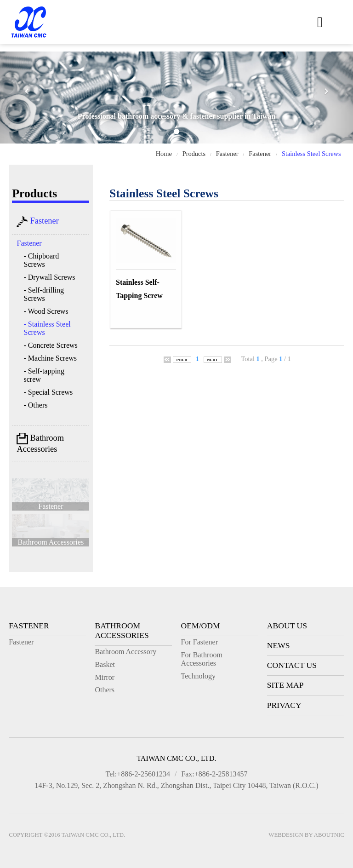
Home (164, 154)
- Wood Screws (46, 311)
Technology (198, 676)
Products (194, 154)
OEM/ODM (201, 626)
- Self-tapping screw (44, 375)
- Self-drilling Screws (44, 294)
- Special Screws (48, 392)
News (279, 645)
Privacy (284, 705)
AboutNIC (329, 835)
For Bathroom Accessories (202, 659)
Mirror (105, 677)
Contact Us (292, 665)
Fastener (227, 154)
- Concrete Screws (50, 345)
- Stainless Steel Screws (47, 328)
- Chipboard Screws (41, 260)
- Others (35, 405)
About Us (287, 626)
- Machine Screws (50, 358)
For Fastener (199, 642)
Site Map (285, 685)
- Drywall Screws (49, 277)
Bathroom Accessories (40, 443)
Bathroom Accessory (125, 652)
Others (105, 690)
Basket (105, 664)
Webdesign (286, 835)
